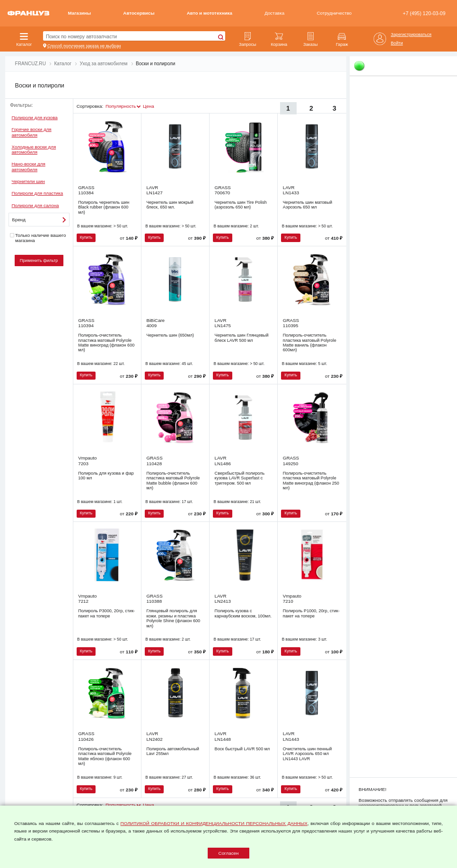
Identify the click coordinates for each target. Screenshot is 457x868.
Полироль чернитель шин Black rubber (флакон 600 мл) (104, 207)
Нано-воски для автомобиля (29, 166)
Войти (397, 43)
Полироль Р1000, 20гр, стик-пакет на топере (311, 613)
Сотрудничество (334, 13)
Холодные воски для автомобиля (34, 149)
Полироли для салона (35, 205)
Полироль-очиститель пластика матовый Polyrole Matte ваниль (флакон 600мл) (310, 343)
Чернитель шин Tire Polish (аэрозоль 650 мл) (241, 205)
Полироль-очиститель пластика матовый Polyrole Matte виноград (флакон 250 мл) (311, 481)
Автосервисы (139, 13)
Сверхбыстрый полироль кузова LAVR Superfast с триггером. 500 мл (240, 478)
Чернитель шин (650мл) (170, 335)
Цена (149, 106)
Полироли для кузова (35, 117)
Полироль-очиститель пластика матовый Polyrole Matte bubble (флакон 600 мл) (173, 481)
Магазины (80, 13)
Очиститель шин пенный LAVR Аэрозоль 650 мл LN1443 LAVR (308, 754)
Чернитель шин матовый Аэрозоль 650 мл (308, 205)
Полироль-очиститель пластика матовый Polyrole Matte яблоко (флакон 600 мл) (105, 756)
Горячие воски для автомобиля (32, 132)
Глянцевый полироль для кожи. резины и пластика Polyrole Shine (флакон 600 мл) (173, 618)
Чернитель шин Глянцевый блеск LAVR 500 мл (242, 338)
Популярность (121, 106)
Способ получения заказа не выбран (84, 46)
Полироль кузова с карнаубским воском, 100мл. (243, 613)
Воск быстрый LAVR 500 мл (242, 749)
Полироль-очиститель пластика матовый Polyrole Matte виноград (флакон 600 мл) (106, 343)
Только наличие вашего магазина (38, 238)
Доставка (274, 13)
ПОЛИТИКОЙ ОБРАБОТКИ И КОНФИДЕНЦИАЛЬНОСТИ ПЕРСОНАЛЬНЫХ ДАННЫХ (214, 823)
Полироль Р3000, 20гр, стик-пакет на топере (106, 613)
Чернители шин (28, 181)
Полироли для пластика (38, 193)
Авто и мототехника (210, 13)
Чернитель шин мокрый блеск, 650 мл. (170, 205)
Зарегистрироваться (411, 35)
